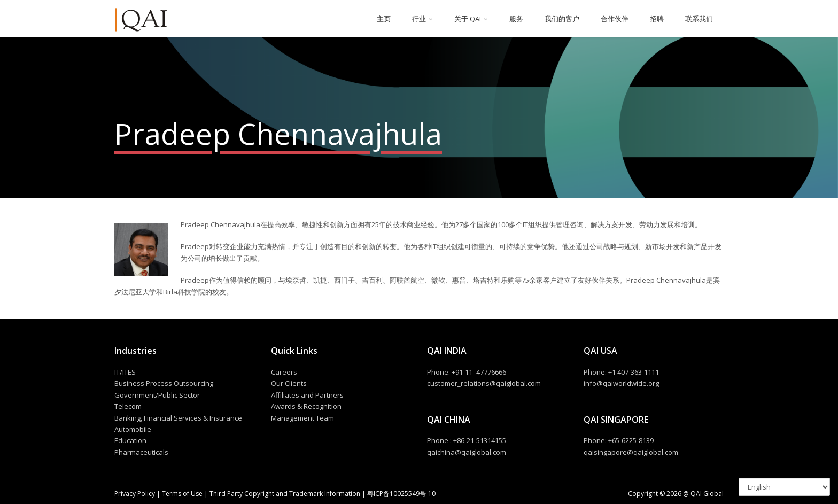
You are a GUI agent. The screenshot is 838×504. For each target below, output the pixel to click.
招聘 (657, 19)
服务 (516, 19)
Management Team (302, 418)
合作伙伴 (615, 19)
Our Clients (289, 383)
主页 (384, 19)
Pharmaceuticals (141, 452)
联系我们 (699, 19)
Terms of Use (182, 494)
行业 (419, 19)
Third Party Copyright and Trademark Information (284, 494)
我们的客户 (562, 19)
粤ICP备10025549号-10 (401, 494)
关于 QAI (468, 19)
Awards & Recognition (306, 406)
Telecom (128, 406)
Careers (284, 372)
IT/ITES (125, 372)
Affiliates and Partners (307, 395)
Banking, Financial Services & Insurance (178, 418)
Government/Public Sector (157, 395)
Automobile (133, 429)
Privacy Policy (135, 494)
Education (130, 440)
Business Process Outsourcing (164, 383)
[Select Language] (784, 487)
